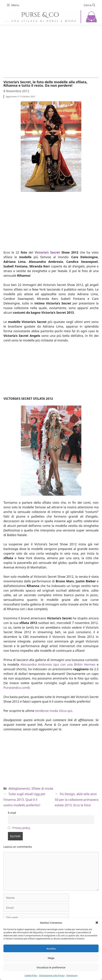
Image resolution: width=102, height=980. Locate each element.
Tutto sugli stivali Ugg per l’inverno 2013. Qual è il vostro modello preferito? (24, 800)
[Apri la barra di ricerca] (89, 5)
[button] (97, 923)
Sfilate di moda (42, 788)
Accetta (51, 948)
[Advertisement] (51, 50)
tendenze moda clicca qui (54, 711)
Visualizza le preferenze (51, 967)
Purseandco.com (16, 688)
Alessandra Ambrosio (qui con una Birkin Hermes (58, 664)
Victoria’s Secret (47, 252)
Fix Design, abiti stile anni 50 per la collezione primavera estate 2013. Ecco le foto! (77, 800)
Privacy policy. (22, 828)
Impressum (72, 975)
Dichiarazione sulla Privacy (52, 975)
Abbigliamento (19, 788)
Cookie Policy (31, 975)
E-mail (12, 813)
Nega (51, 958)
